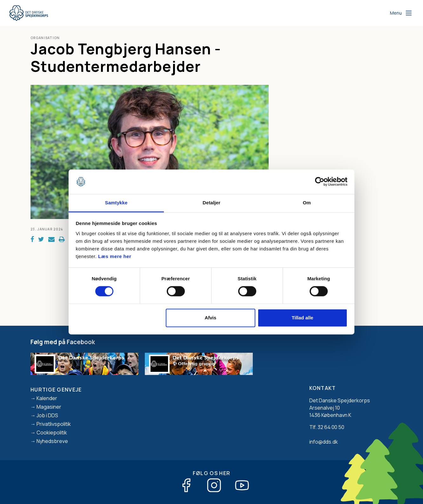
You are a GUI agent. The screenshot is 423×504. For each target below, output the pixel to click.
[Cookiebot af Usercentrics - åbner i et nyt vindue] (320, 182)
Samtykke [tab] (116, 203)
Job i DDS (47, 415)
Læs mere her (115, 256)
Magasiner (49, 407)
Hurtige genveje (56, 390)
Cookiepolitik (52, 432)
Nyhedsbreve (52, 441)
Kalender (47, 398)
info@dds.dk (324, 442)
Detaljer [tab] (211, 203)
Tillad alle (302, 318)
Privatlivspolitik (54, 424)
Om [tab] (307, 203)
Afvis (210, 318)
